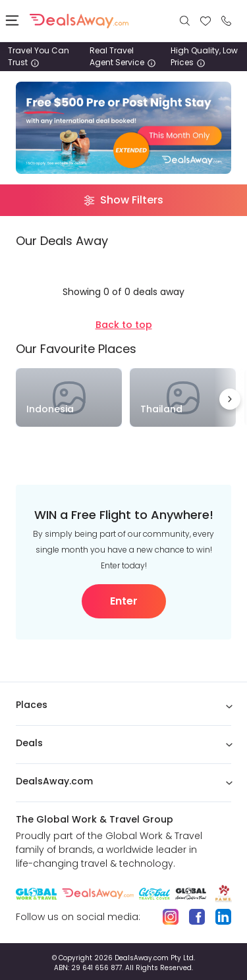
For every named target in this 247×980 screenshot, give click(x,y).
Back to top (124, 325)
